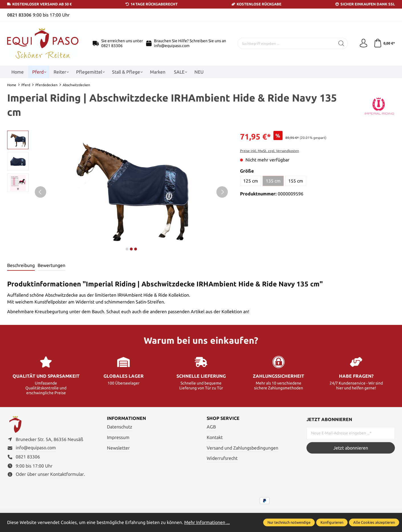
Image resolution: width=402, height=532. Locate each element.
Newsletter (118, 448)
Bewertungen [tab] (51, 265)
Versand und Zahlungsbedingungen (242, 448)
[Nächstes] (222, 192)
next (127, 249)
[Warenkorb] (384, 43)
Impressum (118, 437)
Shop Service (223, 418)
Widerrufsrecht (222, 458)
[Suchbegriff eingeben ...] (286, 43)
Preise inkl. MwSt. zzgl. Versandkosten (270, 151)
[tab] (21, 266)
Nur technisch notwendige (289, 522)
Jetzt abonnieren (351, 448)
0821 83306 (19, 15)
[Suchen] (341, 43)
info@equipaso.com (172, 46)
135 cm (273, 181)
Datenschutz (120, 427)
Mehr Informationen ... (207, 522)
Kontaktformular (67, 474)
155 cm (296, 181)
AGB (211, 427)
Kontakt (215, 437)
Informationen (126, 418)
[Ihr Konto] (364, 43)
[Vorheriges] (40, 192)
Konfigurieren (332, 522)
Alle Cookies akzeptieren (374, 522)
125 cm (251, 181)
